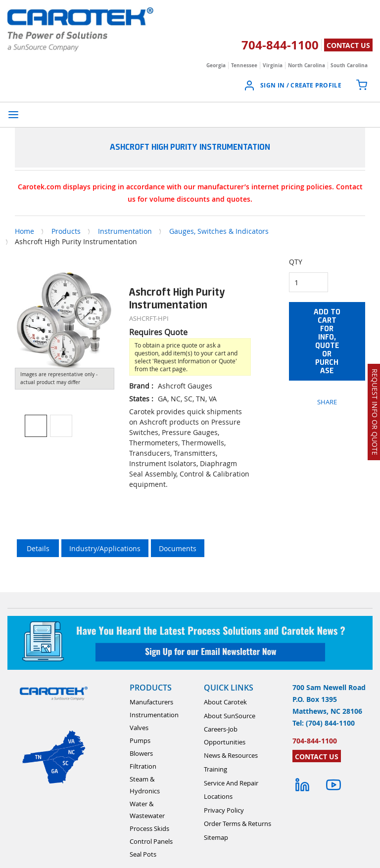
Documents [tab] (178, 548)
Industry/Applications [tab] (105, 548)
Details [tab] (38, 548)
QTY (296, 262)
